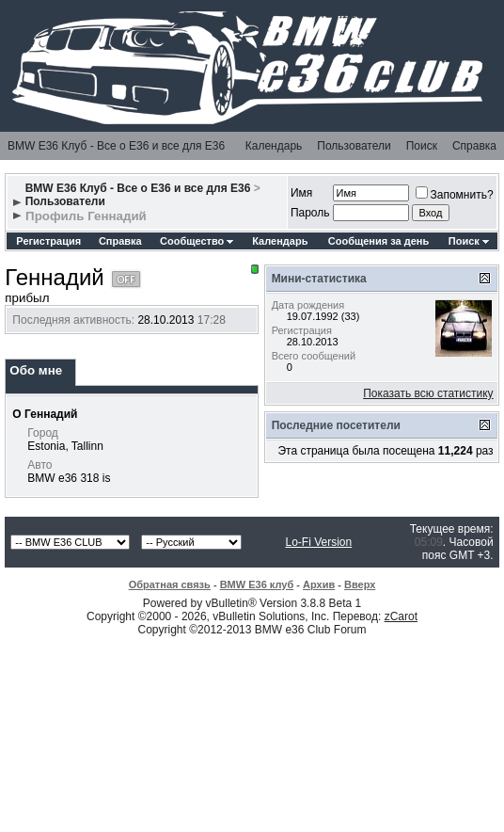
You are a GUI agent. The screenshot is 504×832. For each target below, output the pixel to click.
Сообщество (197, 241)
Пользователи (354, 146)
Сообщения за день (378, 241)
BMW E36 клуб (257, 584)
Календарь (274, 146)
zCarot (401, 616)
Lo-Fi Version (318, 542)
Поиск (422, 146)
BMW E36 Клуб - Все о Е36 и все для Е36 (116, 146)
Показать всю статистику (428, 393)
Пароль (310, 213)
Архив (319, 584)
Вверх (360, 584)
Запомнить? (455, 195)
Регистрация (48, 241)
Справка (474, 146)
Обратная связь (170, 584)
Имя (301, 193)
